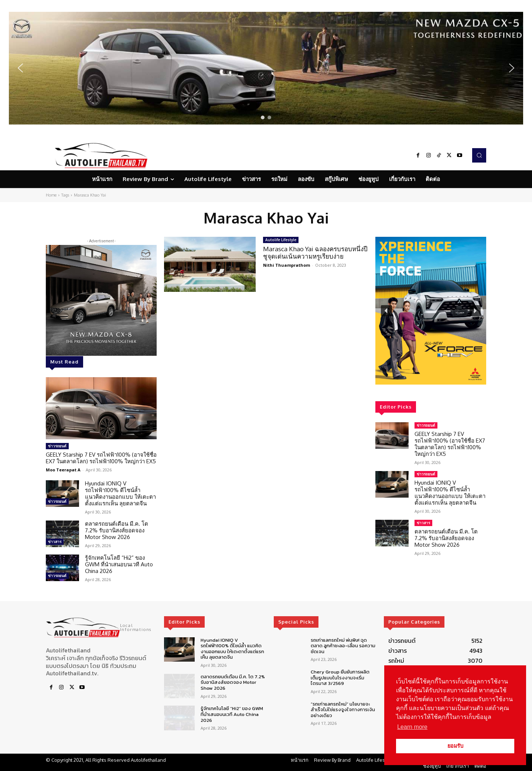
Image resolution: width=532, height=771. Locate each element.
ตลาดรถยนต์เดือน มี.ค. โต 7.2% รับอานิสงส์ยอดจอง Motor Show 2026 (117, 530)
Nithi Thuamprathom (287, 265)
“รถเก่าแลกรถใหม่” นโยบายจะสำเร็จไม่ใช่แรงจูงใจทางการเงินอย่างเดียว (343, 710)
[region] (266, 68)
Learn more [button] (412, 727)
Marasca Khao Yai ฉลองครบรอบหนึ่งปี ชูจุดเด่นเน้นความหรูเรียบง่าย (315, 253)
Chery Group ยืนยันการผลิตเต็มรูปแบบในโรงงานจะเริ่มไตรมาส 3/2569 (340, 678)
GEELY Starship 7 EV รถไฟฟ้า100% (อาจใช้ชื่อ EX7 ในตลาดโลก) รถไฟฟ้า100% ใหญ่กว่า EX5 (101, 458)
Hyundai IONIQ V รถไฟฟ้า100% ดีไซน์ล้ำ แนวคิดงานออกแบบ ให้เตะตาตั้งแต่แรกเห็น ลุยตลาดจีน (120, 493)
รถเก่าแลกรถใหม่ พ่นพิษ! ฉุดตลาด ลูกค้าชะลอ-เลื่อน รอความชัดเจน (343, 646)
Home (51, 195)
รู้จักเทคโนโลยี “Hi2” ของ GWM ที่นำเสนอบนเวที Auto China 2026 (119, 564)
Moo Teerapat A (63, 470)
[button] (266, 68)
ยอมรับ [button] (455, 746)
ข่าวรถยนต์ (57, 446)
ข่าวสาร (55, 542)
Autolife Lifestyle (281, 240)
